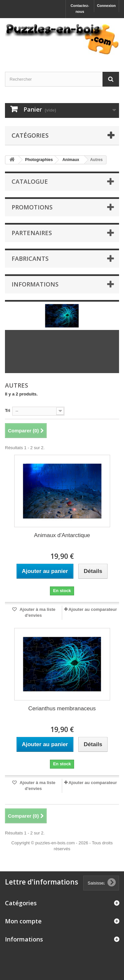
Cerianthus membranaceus (62, 708)
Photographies (39, 160)
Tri (8, 410)
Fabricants (30, 259)
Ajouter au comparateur (93, 609)
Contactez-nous (80, 9)
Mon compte (23, 921)
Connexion (106, 6)
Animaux (71, 160)
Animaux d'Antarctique (62, 535)
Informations (35, 284)
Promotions (32, 207)
